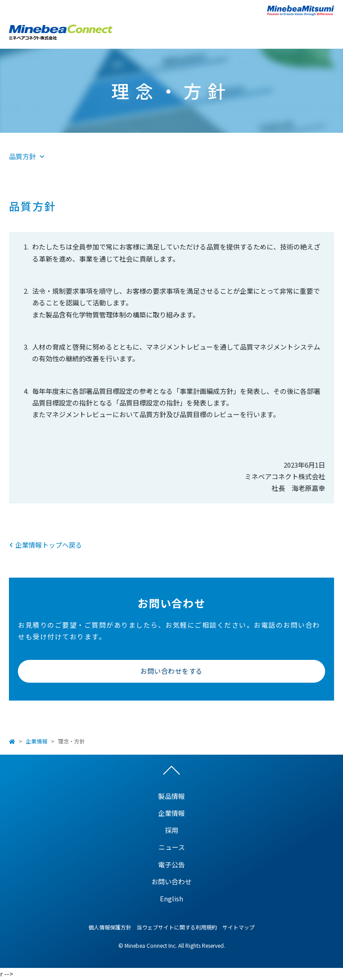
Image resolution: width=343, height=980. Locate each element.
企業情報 (37, 741)
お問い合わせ (171, 881)
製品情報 (171, 796)
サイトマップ (238, 927)
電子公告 (171, 864)
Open (327, 31)
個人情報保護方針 (110, 927)
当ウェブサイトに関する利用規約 (177, 927)
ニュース (172, 847)
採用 (171, 830)
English (171, 898)
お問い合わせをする (171, 671)
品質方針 (22, 156)
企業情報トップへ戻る (49, 545)
